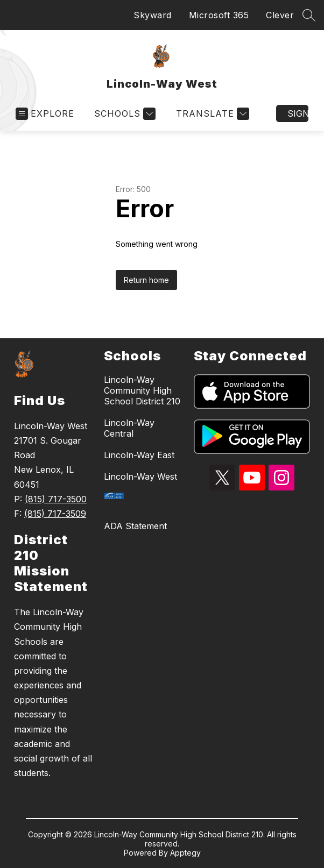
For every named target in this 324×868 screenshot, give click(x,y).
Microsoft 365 (219, 15)
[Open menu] (45, 114)
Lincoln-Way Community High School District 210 (142, 390)
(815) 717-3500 (56, 499)
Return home (146, 280)
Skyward (153, 15)
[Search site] (309, 15)
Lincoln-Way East (139, 455)
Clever (280, 15)
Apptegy (185, 853)
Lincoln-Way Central (129, 428)
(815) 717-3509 (55, 514)
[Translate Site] (211, 114)
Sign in (298, 113)
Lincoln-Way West (140, 476)
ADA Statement (135, 526)
